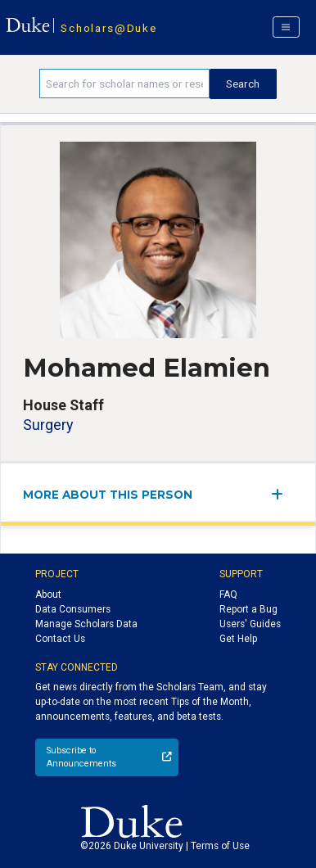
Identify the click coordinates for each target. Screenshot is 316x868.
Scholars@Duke (108, 28)
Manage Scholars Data (86, 624)
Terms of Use (220, 846)
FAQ (228, 594)
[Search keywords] (124, 84)
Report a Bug (248, 609)
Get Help (238, 639)
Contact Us (60, 639)
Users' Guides (250, 624)
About (48, 594)
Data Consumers (73, 609)
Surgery (48, 425)
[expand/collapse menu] (282, 494)
